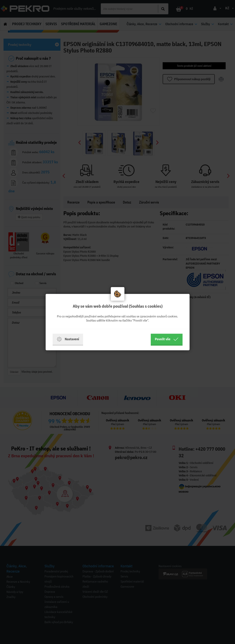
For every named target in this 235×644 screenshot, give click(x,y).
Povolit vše (167, 339)
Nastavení (68, 339)
